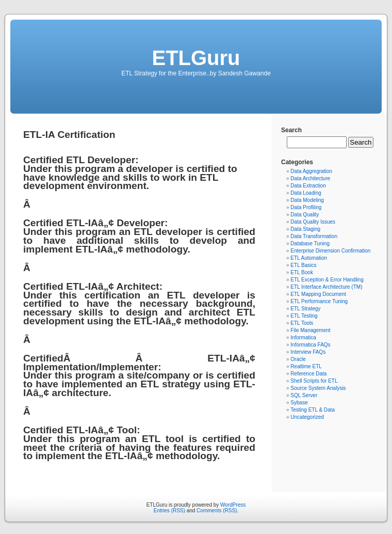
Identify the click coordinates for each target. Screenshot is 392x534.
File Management (310, 330)
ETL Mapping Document (318, 294)
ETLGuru (196, 58)
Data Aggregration (311, 171)
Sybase (299, 403)
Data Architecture (310, 178)
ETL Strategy (305, 309)
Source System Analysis (318, 388)
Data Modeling (307, 200)
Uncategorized (307, 417)
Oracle (298, 359)
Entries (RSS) (169, 511)
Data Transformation (314, 236)
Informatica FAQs (310, 345)
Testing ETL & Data (313, 410)
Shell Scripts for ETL (314, 381)
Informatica (303, 337)
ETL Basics (303, 265)
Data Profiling (306, 207)
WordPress (233, 505)
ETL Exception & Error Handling (327, 280)
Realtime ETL (306, 366)
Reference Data (308, 374)
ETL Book (302, 272)
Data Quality (305, 215)
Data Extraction (308, 186)
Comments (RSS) (217, 511)
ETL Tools (302, 323)
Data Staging (305, 229)
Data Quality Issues (313, 222)
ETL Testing (304, 316)
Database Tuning (310, 244)
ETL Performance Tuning (319, 301)
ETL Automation (309, 258)
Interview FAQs (308, 352)
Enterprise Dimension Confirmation (330, 251)
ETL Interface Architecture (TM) (326, 287)
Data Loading (306, 193)
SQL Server (304, 395)
